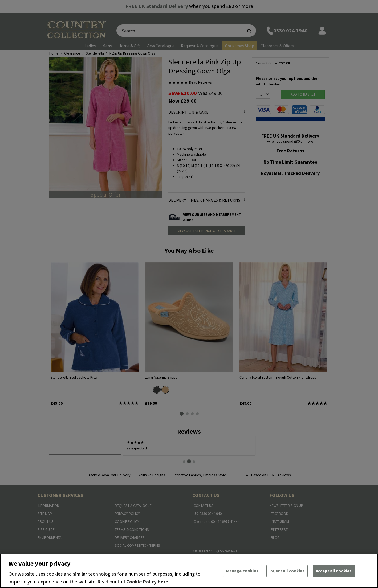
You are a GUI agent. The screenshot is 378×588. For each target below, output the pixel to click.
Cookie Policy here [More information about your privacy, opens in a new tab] (147, 582)
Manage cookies (242, 571)
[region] (189, 571)
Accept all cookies (334, 571)
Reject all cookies (287, 571)
